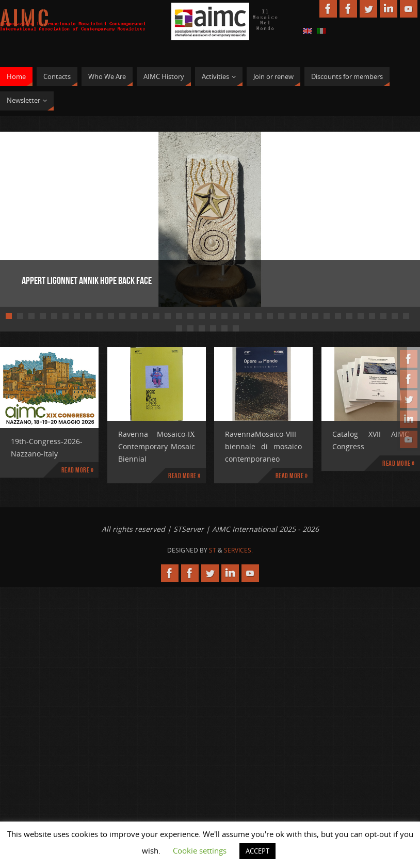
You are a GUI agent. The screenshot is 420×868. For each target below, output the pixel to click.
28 (315, 316)
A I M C (24, 19)
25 (281, 316)
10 (111, 316)
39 (202, 328)
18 (202, 316)
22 (247, 316)
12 (134, 316)
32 (361, 316)
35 (395, 316)
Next (376, 218)
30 (338, 316)
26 (293, 316)
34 (383, 316)
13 (145, 316)
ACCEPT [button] (257, 851)
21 (236, 316)
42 (236, 328)
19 (213, 316)
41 (224, 328)
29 (327, 316)
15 (168, 316)
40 (213, 328)
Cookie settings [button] (200, 850)
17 (190, 316)
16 (179, 316)
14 (156, 316)
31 (349, 316)
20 (224, 316)
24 (270, 316)
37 (179, 328)
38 (190, 328)
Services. (238, 550)
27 (304, 316)
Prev (44, 218)
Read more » (78, 470)
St (213, 550)
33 (372, 316)
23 (259, 316)
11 (122, 316)
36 (406, 316)
